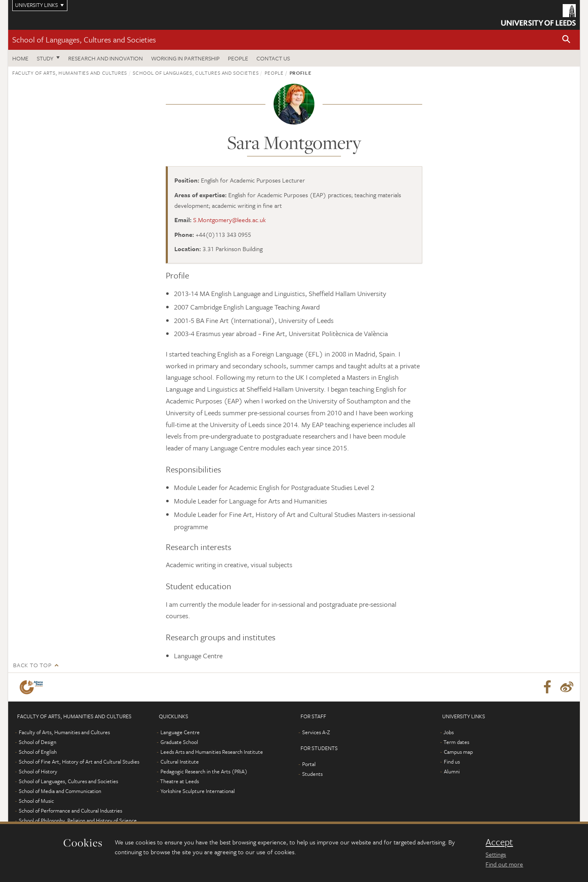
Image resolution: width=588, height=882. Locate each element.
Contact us (273, 58)
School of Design (38, 742)
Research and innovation (106, 58)
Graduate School (179, 742)
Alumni (452, 771)
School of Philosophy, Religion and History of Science (78, 820)
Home (20, 58)
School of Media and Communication (60, 791)
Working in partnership (185, 58)
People (238, 58)
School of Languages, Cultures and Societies (84, 39)
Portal (309, 764)
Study (45, 58)
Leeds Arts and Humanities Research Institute (212, 752)
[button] (566, 40)
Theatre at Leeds (179, 781)
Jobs (449, 732)
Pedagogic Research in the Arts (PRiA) (204, 771)
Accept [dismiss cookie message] (499, 842)
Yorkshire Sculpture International (198, 791)
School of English (38, 752)
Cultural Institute (180, 762)
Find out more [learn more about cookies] (504, 864)
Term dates (456, 742)
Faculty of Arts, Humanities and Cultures (70, 73)
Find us (452, 762)
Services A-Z (316, 732)
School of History (38, 771)
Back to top (32, 665)
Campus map (458, 752)
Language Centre (180, 732)
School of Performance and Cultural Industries (70, 811)
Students (312, 774)
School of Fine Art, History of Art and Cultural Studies (79, 762)
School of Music (36, 801)
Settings (496, 854)
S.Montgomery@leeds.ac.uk (229, 220)
